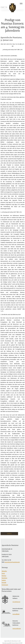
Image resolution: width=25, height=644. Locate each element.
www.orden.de (17, 628)
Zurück (9, 534)
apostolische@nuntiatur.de (12, 562)
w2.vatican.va (16, 602)
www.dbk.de (16, 614)
